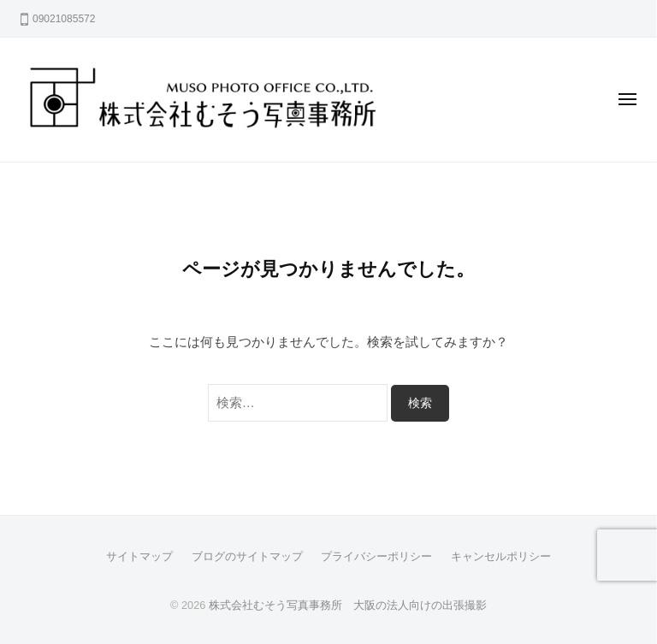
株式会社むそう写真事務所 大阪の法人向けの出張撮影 (348, 605)
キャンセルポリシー (501, 556)
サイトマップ (139, 556)
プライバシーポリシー (376, 556)
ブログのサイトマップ (247, 556)
